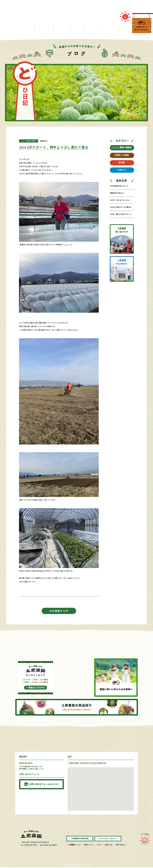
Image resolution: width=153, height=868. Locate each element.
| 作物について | (89, 846)
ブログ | (99, 846)
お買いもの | (109, 846)
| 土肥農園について (74, 846)
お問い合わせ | (120, 846)
